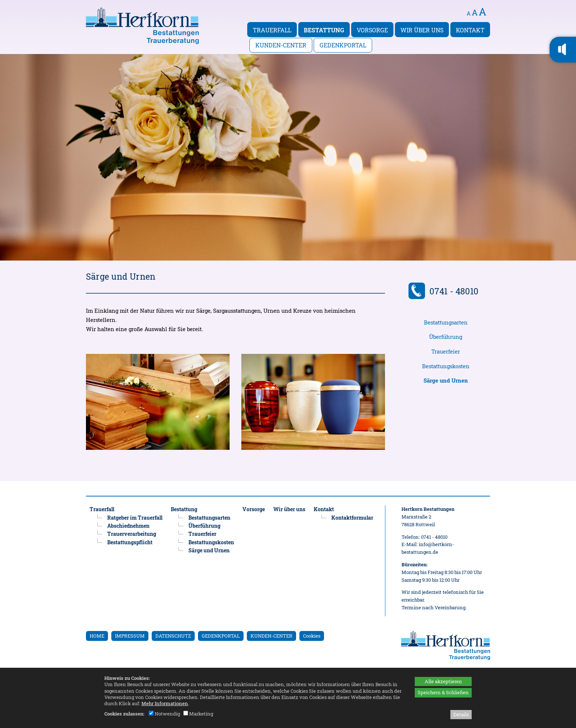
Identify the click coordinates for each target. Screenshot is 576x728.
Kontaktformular (352, 518)
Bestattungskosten (446, 366)
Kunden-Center (281, 45)
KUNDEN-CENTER (271, 636)
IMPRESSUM (130, 636)
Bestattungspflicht (130, 542)
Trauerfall (272, 30)
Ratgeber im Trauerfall (135, 518)
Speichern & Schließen (443, 692)
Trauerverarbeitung (132, 534)
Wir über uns (422, 30)
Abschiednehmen (128, 526)
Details (461, 714)
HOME (97, 636)
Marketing (198, 714)
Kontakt (470, 30)
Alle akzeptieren (443, 681)
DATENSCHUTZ (173, 636)
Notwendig (164, 714)
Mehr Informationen (165, 703)
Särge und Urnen (209, 550)
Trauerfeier (446, 352)
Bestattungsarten (446, 322)
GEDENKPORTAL (221, 636)
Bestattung (324, 30)
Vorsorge (372, 30)
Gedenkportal (343, 45)
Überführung (446, 337)
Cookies (312, 636)
